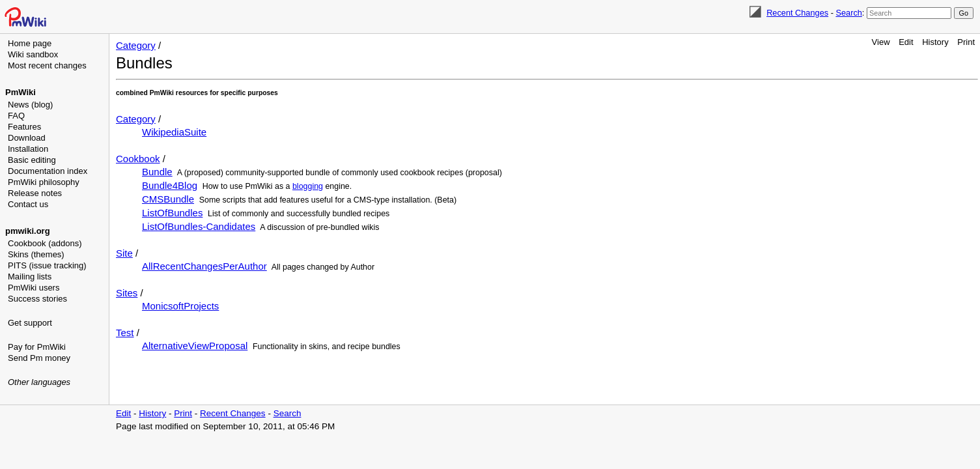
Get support (30, 323)
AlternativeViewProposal (195, 346)
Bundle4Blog (170, 185)
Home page (30, 43)
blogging (308, 186)
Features (24, 127)
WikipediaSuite (174, 132)
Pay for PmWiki (37, 347)
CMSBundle (168, 199)
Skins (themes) (36, 254)
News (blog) (30, 105)
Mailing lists (30, 277)
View (881, 42)
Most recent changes (47, 65)
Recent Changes (797, 13)
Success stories (37, 299)
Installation (28, 149)
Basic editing (32, 160)
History (935, 42)
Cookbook (138, 159)
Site (124, 253)
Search (848, 13)
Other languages (39, 382)
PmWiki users (34, 288)
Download (27, 138)
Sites (127, 293)
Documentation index (48, 171)
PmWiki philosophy (44, 182)
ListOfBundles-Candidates (199, 226)
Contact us (28, 204)
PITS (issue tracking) (47, 265)
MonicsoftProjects (180, 306)
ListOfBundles (172, 213)
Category (136, 45)
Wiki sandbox (33, 54)
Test (125, 333)
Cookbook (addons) (45, 243)
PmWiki (21, 92)
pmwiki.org (28, 231)
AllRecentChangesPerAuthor (204, 266)
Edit (906, 42)
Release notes (35, 193)
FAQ (16, 116)
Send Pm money (39, 358)
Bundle (157, 172)
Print (966, 42)
